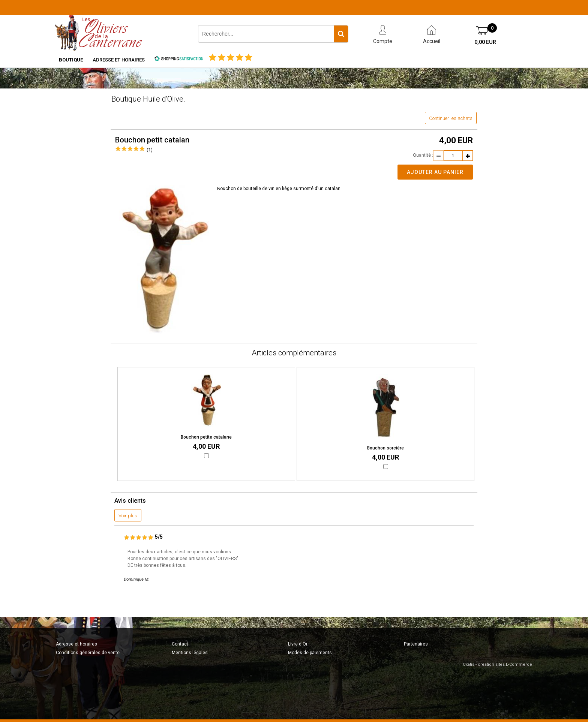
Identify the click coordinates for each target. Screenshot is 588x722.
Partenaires (416, 644)
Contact (180, 644)
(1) (150, 150)
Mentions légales (190, 653)
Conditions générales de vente (88, 653)
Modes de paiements (310, 653)
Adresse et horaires (119, 60)
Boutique (71, 60)
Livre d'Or (298, 644)
